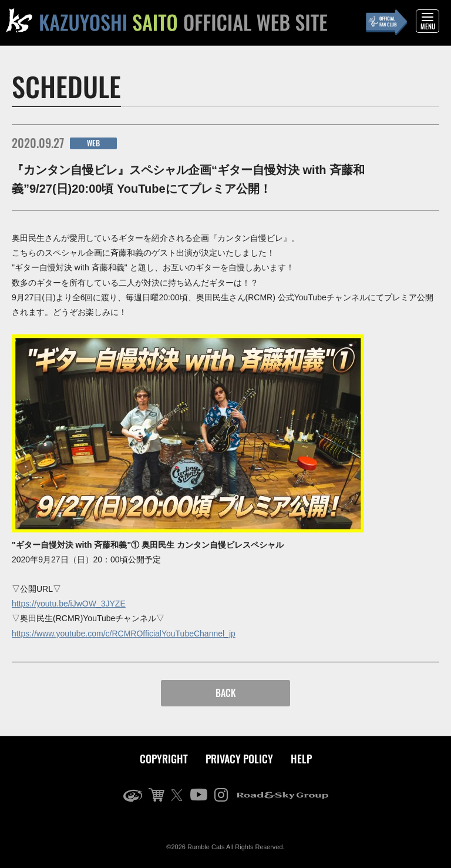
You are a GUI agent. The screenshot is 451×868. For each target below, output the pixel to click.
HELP (301, 759)
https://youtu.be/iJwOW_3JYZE (69, 604)
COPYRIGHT (164, 759)
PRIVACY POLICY (239, 759)
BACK (226, 693)
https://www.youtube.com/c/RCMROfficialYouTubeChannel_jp (124, 634)
